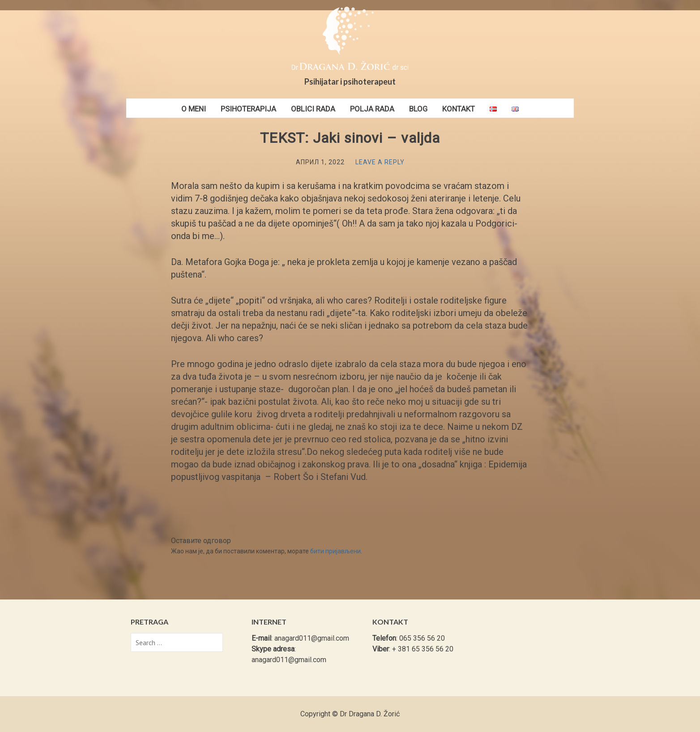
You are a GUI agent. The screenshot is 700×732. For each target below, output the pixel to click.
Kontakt (459, 109)
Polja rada (372, 109)
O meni (194, 109)
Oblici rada (313, 109)
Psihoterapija (248, 109)
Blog (418, 109)
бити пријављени (335, 551)
